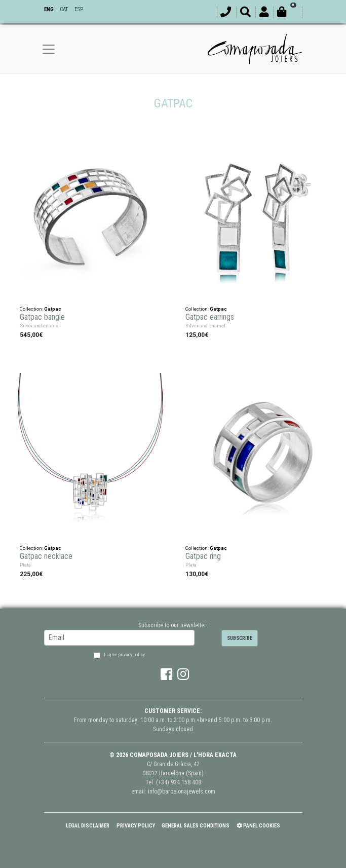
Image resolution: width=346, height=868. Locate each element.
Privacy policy (136, 826)
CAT (64, 9)
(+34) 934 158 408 (179, 782)
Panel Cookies (258, 826)
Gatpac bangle (42, 316)
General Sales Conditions (196, 826)
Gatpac (53, 307)
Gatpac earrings (210, 316)
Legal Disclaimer (88, 826)
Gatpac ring (203, 555)
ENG (49, 9)
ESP (79, 9)
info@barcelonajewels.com (182, 791)
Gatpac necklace (46, 555)
